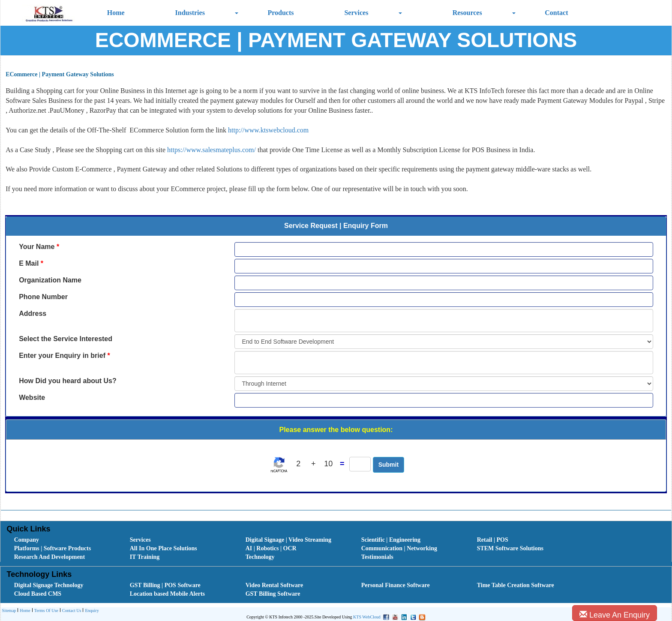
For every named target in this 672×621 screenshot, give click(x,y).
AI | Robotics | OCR (271, 548)
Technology (260, 557)
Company (27, 540)
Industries (190, 13)
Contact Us (71, 611)
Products (280, 13)
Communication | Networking (399, 548)
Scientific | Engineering (391, 540)
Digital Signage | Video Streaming (288, 540)
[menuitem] (63, 540)
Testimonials (377, 557)
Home (116, 13)
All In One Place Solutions (163, 548)
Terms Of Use (45, 611)
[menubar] (338, 549)
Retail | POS (493, 540)
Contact (556, 13)
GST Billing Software (273, 594)
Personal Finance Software (396, 585)
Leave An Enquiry (615, 615)
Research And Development (49, 557)
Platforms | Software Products (52, 548)
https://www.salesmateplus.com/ (211, 150)
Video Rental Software (274, 585)
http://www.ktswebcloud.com (268, 130)
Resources (467, 13)
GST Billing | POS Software (165, 585)
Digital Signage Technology (49, 585)
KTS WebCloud (367, 617)
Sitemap (9, 610)
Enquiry (91, 611)
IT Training (145, 557)
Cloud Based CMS (38, 594)
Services (356, 13)
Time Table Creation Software (516, 585)
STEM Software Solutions (510, 548)
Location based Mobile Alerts (167, 594)
